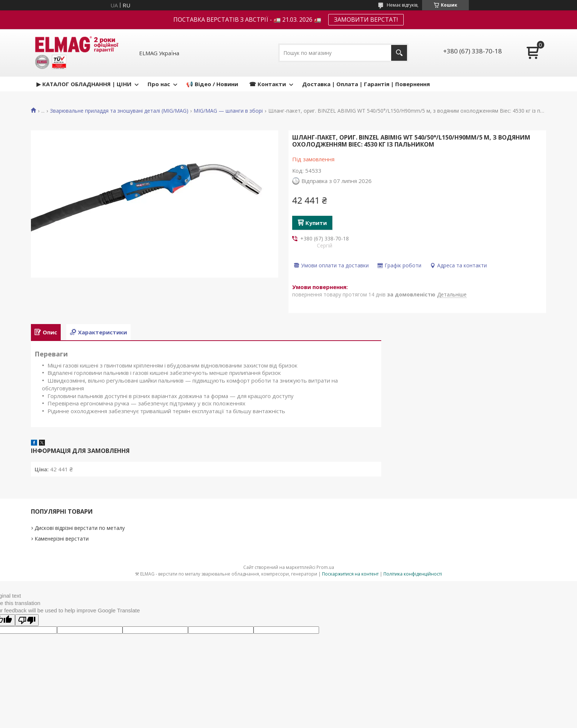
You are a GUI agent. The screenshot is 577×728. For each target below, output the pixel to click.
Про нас (159, 84)
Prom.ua (325, 567)
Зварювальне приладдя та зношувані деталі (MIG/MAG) (119, 111)
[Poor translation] (27, 620)
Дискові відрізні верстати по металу (80, 528)
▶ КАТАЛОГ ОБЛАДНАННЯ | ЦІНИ (84, 84)
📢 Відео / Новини (212, 84)
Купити (316, 223)
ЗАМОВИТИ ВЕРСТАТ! (366, 20)
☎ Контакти (268, 84)
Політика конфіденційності (413, 574)
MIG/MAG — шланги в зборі (228, 111)
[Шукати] (399, 53)
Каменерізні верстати (62, 539)
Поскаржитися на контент (350, 574)
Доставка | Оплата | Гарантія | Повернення (366, 84)
